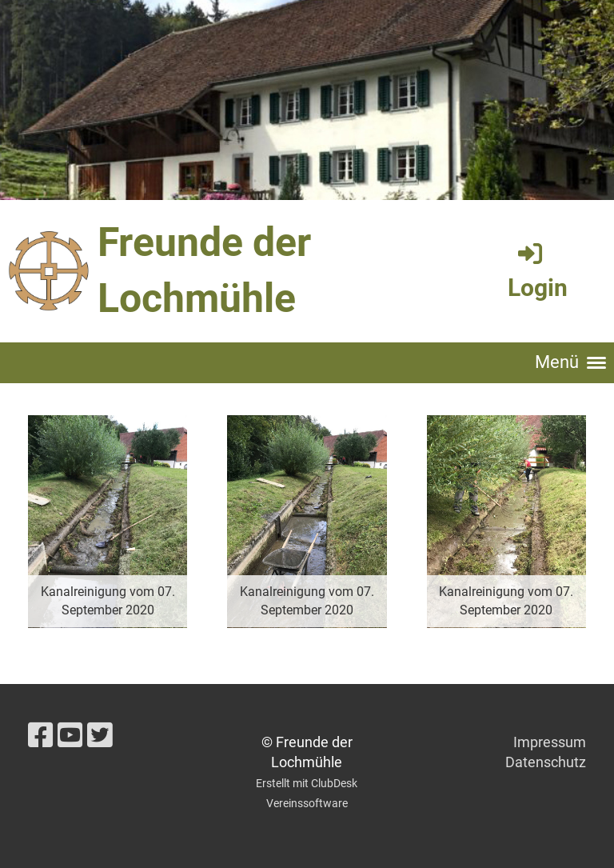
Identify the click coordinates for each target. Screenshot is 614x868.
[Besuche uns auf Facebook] (41, 736)
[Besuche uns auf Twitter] (100, 736)
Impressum (550, 742)
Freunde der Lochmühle (204, 270)
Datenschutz (546, 762)
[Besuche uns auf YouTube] (70, 736)
